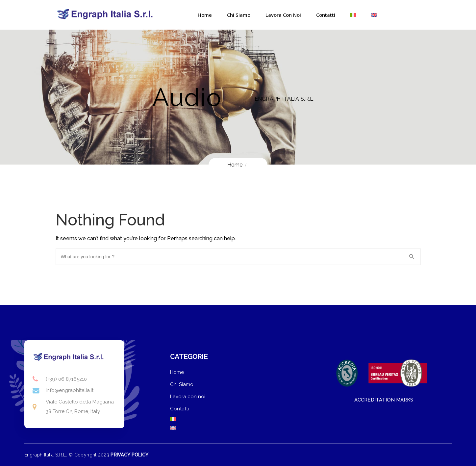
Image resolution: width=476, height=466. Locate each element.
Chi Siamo (239, 15)
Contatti (326, 15)
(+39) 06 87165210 (66, 379)
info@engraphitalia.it (70, 390)
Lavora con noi (283, 15)
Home (205, 15)
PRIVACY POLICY (129, 455)
